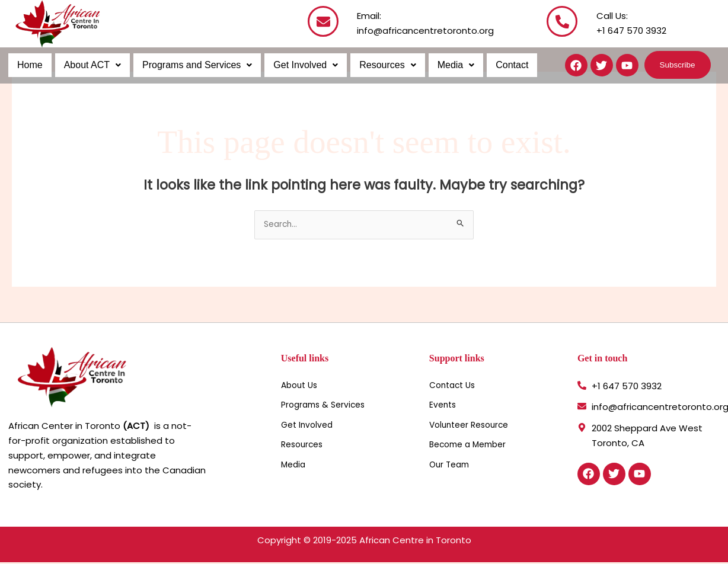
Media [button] (450, 65)
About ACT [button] (91, 65)
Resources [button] (382, 65)
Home (29, 65)
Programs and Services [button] (194, 65)
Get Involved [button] (301, 65)
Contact (504, 65)
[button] (91, 65)
